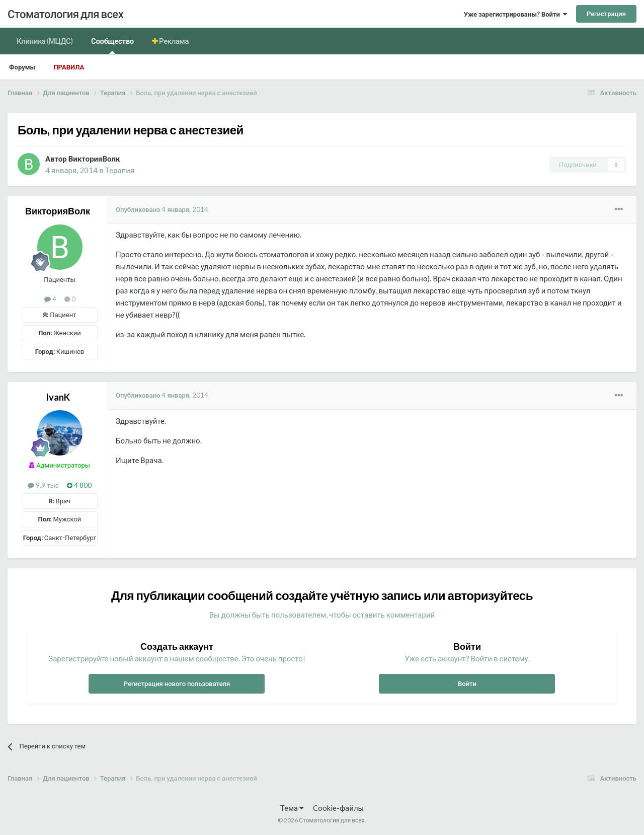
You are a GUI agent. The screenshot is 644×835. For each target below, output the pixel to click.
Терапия (120, 170)
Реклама (174, 41)
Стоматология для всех (65, 14)
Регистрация (606, 14)
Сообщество (112, 45)
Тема (292, 808)
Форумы (22, 67)
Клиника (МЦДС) (45, 41)
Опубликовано (162, 209)
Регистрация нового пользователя (177, 684)
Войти (467, 684)
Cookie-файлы (338, 808)
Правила (69, 67)
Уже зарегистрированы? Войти (515, 14)
